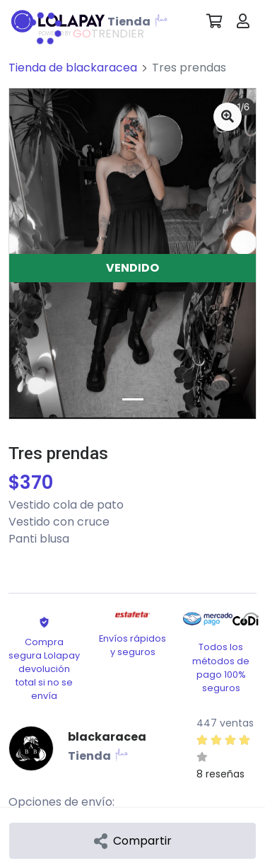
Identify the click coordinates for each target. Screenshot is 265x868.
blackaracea (107, 737)
